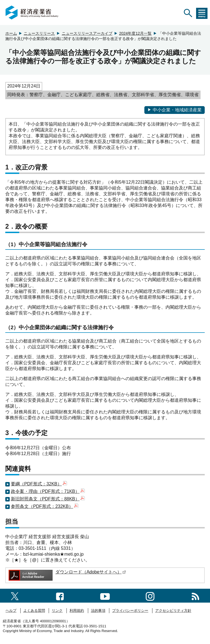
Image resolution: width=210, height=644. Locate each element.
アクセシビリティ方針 (173, 611)
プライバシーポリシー (130, 611)
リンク (57, 611)
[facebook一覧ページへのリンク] (60, 596)
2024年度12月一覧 (135, 33)
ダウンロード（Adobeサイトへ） (91, 572)
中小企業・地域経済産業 (175, 110)
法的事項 (98, 611)
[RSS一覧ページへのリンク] (195, 596)
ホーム (11, 33)
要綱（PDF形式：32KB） (39, 484)
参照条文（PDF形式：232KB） (45, 506)
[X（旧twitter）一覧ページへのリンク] (15, 596)
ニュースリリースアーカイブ (87, 33)
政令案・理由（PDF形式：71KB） (48, 491)
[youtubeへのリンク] (105, 596)
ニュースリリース (39, 33)
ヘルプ (11, 611)
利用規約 (77, 611)
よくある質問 (34, 611)
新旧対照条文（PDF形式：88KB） (48, 499)
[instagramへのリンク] (150, 596)
